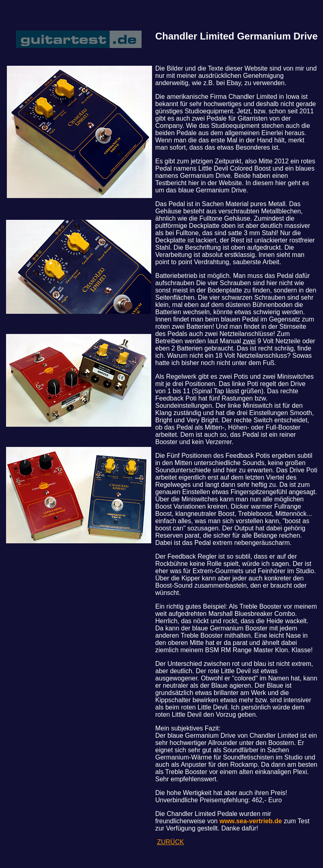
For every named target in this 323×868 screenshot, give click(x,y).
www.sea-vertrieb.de (251, 821)
